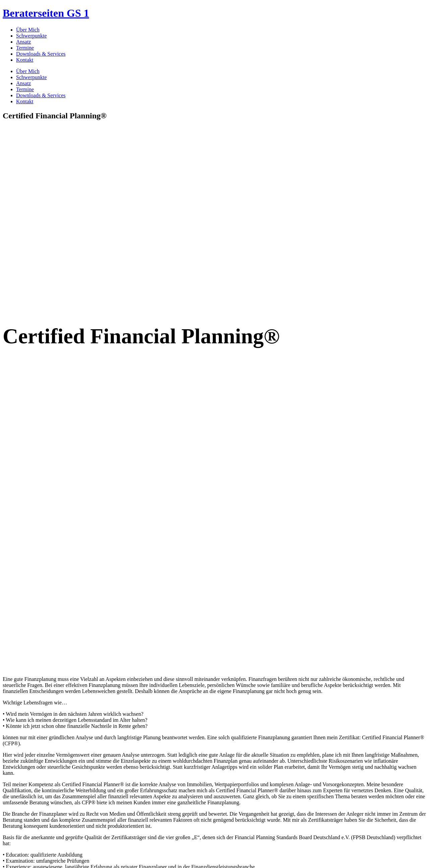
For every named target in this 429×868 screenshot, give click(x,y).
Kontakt (25, 60)
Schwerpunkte (32, 36)
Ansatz (23, 42)
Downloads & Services (41, 54)
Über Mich (28, 30)
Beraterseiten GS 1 (46, 13)
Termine (25, 48)
